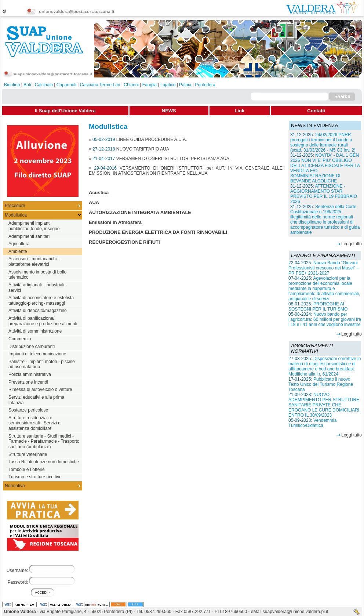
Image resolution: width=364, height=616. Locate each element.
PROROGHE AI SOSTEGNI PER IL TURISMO (318, 307)
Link (240, 111)
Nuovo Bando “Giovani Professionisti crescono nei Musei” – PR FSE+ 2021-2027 (324, 268)
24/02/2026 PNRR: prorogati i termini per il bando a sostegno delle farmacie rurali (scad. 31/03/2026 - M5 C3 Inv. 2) (323, 142)
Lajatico (168, 85)
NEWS (169, 111)
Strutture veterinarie (28, 454)
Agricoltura (19, 244)
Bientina (12, 85)
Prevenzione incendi (28, 382)
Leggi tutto (352, 244)
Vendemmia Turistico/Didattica (312, 423)
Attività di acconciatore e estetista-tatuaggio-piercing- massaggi (42, 300)
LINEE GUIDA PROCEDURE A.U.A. (152, 139)
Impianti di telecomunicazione (37, 354)
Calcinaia (44, 85)
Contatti (316, 111)
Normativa (15, 486)
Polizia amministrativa (30, 374)
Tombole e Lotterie (27, 470)
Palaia (185, 85)
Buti (27, 85)
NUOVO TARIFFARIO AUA (143, 149)
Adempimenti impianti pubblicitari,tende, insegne (34, 226)
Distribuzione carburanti (32, 347)
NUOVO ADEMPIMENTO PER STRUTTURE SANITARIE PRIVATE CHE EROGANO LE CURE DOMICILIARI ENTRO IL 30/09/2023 (324, 405)
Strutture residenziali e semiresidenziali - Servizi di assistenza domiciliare (35, 423)
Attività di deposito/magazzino (38, 311)
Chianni (131, 85)
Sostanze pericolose (28, 410)
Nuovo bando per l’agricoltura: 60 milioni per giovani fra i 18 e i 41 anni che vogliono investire (325, 319)
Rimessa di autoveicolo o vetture (40, 389)
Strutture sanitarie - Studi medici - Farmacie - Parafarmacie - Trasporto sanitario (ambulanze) (44, 441)
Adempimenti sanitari (29, 236)
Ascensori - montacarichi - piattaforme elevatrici (34, 262)
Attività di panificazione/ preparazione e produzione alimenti (43, 321)
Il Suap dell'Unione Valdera (65, 111)
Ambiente (18, 251)
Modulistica (16, 215)
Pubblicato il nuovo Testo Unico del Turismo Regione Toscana (321, 384)
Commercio (20, 339)
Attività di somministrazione (35, 331)
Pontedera (205, 85)
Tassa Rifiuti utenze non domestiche (44, 462)
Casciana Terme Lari (100, 85)
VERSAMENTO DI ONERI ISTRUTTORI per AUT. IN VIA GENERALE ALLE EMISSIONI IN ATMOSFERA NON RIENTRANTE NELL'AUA (186, 171)
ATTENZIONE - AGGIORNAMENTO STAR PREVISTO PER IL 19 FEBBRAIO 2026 (324, 194)
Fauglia (150, 85)
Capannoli (66, 85)
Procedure (15, 206)
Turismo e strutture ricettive (35, 477)
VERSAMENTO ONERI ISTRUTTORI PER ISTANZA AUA (173, 159)
